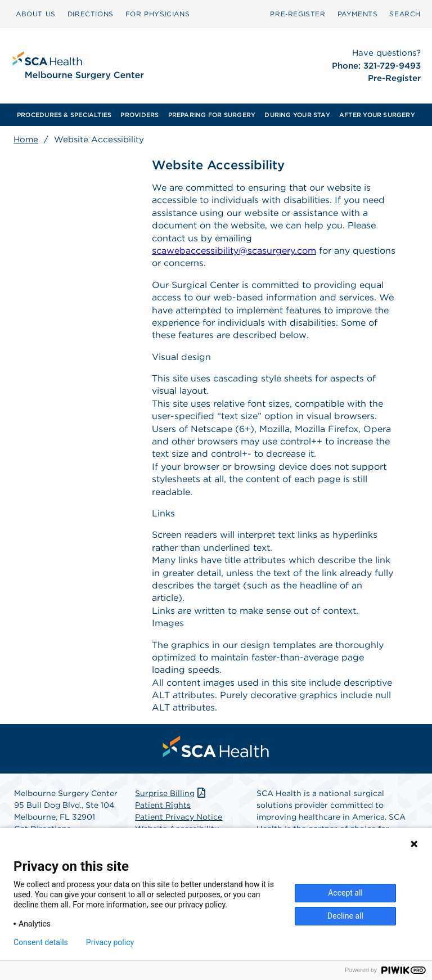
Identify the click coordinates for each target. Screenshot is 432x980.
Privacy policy (110, 942)
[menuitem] (36, 14)
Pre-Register (394, 78)
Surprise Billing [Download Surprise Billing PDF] (171, 793)
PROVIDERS (139, 115)
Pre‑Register (298, 14)
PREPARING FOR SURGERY (212, 115)
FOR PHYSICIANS (157, 14)
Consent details (41, 942)
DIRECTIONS (91, 14)
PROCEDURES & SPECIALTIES (64, 115)
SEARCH (405, 14)
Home (26, 140)
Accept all (345, 893)
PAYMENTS (358, 14)
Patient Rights (163, 805)
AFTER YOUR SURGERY (377, 115)
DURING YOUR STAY (297, 115)
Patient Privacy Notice (179, 817)
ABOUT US (36, 14)
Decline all (345, 916)
